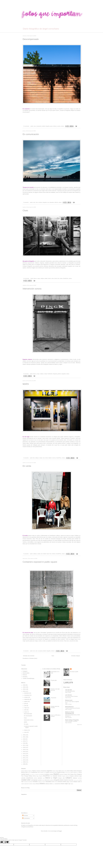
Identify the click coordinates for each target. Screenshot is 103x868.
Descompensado (31, 39)
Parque (72, 774)
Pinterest (25, 675)
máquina (40, 782)
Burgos (29, 772)
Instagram (25, 671)
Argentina (49, 771)
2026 (24, 685)
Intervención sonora (32, 289)
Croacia (42, 772)
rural (79, 782)
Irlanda (27, 774)
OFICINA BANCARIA (70, 691)
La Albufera (36, 774)
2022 (24, 735)
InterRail (23, 774)
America (38, 771)
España (59, 772)
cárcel (43, 780)
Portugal (26, 776)
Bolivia (75, 771)
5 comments (26, 202)
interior (49, 278)
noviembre (27, 695)
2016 (24, 747)
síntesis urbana (32, 784)
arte (34, 651)
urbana (62, 126)
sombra (59, 126)
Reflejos (31, 776)
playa (68, 782)
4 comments (26, 458)
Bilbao (72, 771)
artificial (35, 778)
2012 (24, 756)
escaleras (52, 780)
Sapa (37, 776)
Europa (63, 772)
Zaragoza (72, 776)
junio (26, 706)
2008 (24, 764)
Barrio (60, 771)
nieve (53, 782)
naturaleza (52, 202)
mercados (30, 782)
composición (39, 126)
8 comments (26, 651)
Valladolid (55, 776)
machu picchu (76, 780)
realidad (71, 782)
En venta (27, 466)
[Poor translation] (6, 842)
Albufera (26, 771)
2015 (24, 750)
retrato (61, 278)
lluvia (70, 780)
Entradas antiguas (76, 656)
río (81, 782)
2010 (24, 760)
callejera (42, 278)
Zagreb (64, 776)
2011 (24, 758)
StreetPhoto (66, 278)
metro (53, 278)
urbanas (47, 784)
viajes (72, 784)
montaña (35, 782)
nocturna (54, 458)
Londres (51, 774)
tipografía (64, 374)
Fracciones (54, 698)
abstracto (77, 776)
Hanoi (72, 772)
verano (62, 784)
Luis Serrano (69, 695)
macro (80, 780)
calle (64, 778)
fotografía (48, 126)
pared (51, 126)
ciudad (46, 374)
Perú (22, 776)
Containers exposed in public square (40, 562)
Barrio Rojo (64, 771)
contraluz (40, 202)
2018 (24, 743)
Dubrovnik (52, 772)
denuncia (47, 780)
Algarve (30, 771)
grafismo (59, 374)
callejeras (75, 778)
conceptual (40, 651)
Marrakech (62, 774)
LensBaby (47, 774)
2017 (24, 745)
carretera (80, 778)
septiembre (27, 699)
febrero (26, 730)
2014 (24, 752)
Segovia (41, 776)
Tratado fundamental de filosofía (72, 708)
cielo (34, 202)
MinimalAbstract (69, 707)
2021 (24, 737)
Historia (75, 772)
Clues (25, 210)
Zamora (67, 776)
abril (25, 710)
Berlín (69, 771)
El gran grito (54, 680)
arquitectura (30, 778)
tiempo (37, 784)
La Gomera (41, 774)
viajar (66, 784)
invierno (66, 780)
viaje (69, 784)
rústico (23, 784)
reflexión (55, 126)
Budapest (79, 771)
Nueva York (57, 278)
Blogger (60, 831)
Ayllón (57, 771)
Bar (34, 458)
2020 (24, 739)
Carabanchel (34, 772)
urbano (51, 784)
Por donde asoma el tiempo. (72, 696)
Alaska (23, 771)
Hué (78, 772)
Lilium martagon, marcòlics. (71, 721)
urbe (54, 784)
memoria (26, 782)
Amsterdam (43, 771)
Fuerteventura (68, 772)
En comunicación (31, 134)
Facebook (25, 677)
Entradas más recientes (29, 656)
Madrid (50, 458)
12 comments (26, 126)
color (35, 126)
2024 (24, 689)
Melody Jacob (69, 700)
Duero (55, 772)
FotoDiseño (50, 374)
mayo (26, 708)
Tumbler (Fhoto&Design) (28, 678)
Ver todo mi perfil (74, 672)
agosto (26, 702)
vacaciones (58, 784)
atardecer (40, 778)
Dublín (48, 772)
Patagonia (79, 774)
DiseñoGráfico (26, 673)
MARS (26, 384)
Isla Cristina (32, 774)
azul (44, 778)
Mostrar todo (79, 725)
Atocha (54, 771)
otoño (65, 782)
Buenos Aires (25, 772)
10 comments (26, 278)
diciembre (27, 693)
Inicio (53, 656)
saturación (27, 784)
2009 (24, 762)
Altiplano (34, 771)
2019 (24, 741)
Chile (39, 772)
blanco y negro (37, 278)
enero (26, 732)
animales (23, 778)
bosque (60, 778)
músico (44, 782)
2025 (24, 687)
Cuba (45, 772)
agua (80, 776)
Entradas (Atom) (33, 658)
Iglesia (80, 772)
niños (56, 782)
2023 (24, 691)
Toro (51, 776)
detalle (44, 126)
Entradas (25, 816)
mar (48, 202)
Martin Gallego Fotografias (72, 720)
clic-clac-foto (69, 690)
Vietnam (60, 776)
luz (72, 780)
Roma (34, 776)
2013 (24, 754)
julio (25, 704)
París (75, 774)
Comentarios (26, 818)
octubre (26, 697)
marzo (26, 712)
